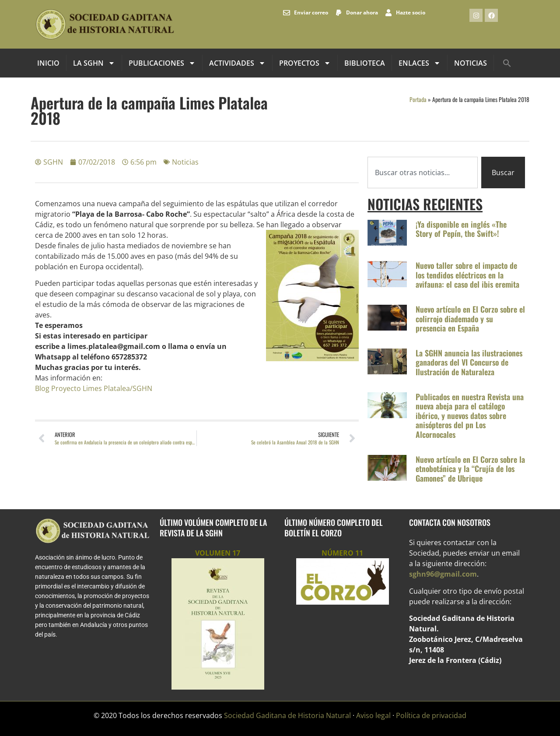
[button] (507, 63)
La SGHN (94, 63)
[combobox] (423, 173)
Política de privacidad (431, 715)
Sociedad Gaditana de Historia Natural (287, 715)
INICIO (48, 63)
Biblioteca (365, 63)
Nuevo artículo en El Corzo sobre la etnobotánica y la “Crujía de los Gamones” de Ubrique (470, 469)
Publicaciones (162, 63)
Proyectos (305, 63)
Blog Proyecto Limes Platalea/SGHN (94, 388)
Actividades (237, 63)
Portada (418, 99)
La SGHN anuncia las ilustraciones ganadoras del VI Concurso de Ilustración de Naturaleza (469, 362)
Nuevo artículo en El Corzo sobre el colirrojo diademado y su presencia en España (470, 319)
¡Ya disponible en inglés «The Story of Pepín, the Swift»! (461, 229)
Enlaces (420, 63)
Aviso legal (373, 715)
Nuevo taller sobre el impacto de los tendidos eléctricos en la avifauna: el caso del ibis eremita (467, 275)
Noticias (471, 63)
